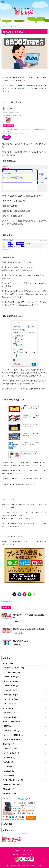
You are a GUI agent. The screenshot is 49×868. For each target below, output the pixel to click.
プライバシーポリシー (29, 851)
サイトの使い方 (8, 602)
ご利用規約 (17, 851)
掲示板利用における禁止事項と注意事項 (28, 629)
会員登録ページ (23, 88)
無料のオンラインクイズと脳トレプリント (24, 855)
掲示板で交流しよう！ (22, 641)
